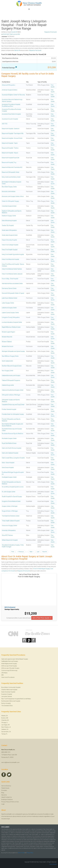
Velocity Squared (53, 864)
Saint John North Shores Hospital (12, 448)
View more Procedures (8, 677)
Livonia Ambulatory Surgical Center (12, 322)
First (13, 552)
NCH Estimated (10, 607)
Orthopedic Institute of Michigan (11, 395)
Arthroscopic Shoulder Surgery (10, 668)
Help (3, 797)
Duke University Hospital (8, 692)
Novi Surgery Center (8, 371)
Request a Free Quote (51, 32)
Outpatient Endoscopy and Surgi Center (13, 405)
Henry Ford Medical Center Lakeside (12, 274)
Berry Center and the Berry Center (11, 177)
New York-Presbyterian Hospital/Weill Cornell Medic (16, 699)
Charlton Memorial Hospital (9, 690)
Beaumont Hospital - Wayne (10, 153)
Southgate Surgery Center (9, 477)
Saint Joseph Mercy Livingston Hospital (24, 23)
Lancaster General (7, 696)
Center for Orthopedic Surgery (10, 201)
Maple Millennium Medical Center (11, 327)
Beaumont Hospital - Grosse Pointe (12, 138)
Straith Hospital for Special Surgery (12, 497)
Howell (13, 32)
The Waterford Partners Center (11, 516)
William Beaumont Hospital (10, 540)
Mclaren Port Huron (8, 346)
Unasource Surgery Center (9, 526)
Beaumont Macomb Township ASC (12, 167)
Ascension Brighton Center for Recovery (13, 95)
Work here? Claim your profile (11, 34)
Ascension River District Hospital (11, 114)
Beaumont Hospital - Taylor (10, 143)
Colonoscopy (5, 670)
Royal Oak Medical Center (9, 443)
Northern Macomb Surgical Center (12, 366)
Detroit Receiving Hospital (9, 221)
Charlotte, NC (5, 720)
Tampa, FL (4, 734)
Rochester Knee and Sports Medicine (12, 434)
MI (16, 32)
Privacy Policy (5, 802)
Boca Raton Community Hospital (11, 687)
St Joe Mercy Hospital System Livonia (13, 487)
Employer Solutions (7, 799)
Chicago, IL (5, 722)
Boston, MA (5, 718)
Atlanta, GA (5, 716)
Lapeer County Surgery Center (10, 313)
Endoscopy (14, 670)
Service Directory (6, 786)
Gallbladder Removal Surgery (10, 661)
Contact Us (8, 797)
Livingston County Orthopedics (11, 317)
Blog (3, 793)
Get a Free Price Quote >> (42, 618)
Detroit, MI (17, 50)
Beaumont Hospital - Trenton (10, 148)
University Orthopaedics (9, 530)
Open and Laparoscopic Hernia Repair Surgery (15, 659)
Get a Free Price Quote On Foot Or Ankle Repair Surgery (29, 575)
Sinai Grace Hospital (8, 467)
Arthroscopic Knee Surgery (9, 666)
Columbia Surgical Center (9, 206)
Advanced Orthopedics (8, 85)
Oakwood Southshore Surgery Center (13, 390)
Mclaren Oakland (7, 342)
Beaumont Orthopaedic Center (11, 172)
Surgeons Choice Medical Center (11, 501)
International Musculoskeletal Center (12, 284)
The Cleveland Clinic (7, 706)
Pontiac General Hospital (9, 409)
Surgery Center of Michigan (10, 506)
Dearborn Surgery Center (9, 216)
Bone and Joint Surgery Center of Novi (13, 196)
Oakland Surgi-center (8, 385)
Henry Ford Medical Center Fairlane (12, 269)
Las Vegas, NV (6, 725)
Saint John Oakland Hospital (10, 453)
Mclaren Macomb (7, 337)
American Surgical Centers (10, 90)
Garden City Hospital (8, 225)
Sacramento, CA (6, 732)
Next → (32, 552)
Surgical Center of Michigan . (10, 511)
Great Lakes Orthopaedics (9, 230)
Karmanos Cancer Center (9, 288)
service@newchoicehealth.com (10, 762)
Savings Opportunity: (12, 609)
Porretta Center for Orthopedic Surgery (13, 414)
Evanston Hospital (7, 694)
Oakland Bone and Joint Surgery (11, 375)
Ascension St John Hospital (10, 119)
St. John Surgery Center (9, 492)
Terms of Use (15, 802)
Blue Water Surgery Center (9, 187)
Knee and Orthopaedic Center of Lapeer (13, 293)
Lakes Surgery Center (8, 303)
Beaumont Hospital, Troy (9, 162)
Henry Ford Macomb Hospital (10, 259)
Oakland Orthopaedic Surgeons (11, 380)
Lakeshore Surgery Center (9, 308)
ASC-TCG (5, 124)
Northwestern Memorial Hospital (11, 701)
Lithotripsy (4, 673)
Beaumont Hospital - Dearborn (11, 129)
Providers (4, 790)
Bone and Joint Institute (9, 192)
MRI (2, 675)
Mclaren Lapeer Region (8, 332)
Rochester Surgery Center (9, 438)
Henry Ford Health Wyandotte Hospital (13, 254)
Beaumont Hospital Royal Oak (11, 158)
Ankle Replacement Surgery (9, 664)
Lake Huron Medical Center (10, 298)
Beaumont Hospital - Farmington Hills (13, 133)
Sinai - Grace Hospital (8, 463)
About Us (4, 795)
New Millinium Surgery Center (10, 356)
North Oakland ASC (7, 361)
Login (3, 804)
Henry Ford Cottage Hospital (10, 245)
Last (38, 552)
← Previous (20, 552)
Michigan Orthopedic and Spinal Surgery (13, 351)
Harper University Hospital (9, 240)
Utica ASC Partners (7, 535)
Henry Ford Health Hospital (10, 250)
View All (44, 552)
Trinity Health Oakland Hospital (11, 521)
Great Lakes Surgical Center (10, 235)
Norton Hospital (6, 703)
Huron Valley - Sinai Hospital (10, 279)
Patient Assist (5, 788)
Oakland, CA (5, 729)
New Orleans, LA (6, 727)
